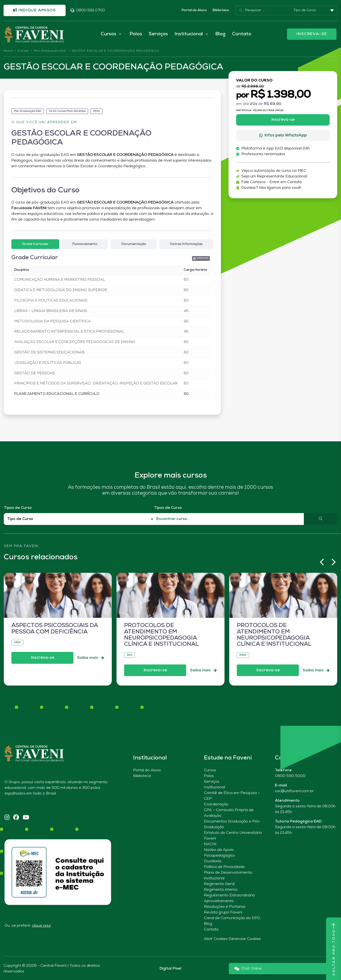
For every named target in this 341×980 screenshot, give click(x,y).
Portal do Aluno (194, 10)
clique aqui (41, 926)
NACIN (210, 844)
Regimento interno (221, 890)
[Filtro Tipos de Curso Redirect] (79, 519)
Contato (242, 34)
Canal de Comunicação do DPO (232, 918)
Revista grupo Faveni (223, 912)
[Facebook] (16, 818)
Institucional (214, 787)
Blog (220, 34)
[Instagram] (7, 818)
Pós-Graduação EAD (50, 51)
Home (8, 51)
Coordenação (216, 804)
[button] (201, 258)
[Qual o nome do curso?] (229, 519)
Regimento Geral (219, 884)
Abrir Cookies (216, 939)
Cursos (23, 51)
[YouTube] (26, 818)
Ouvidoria (213, 861)
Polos (136, 34)
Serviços (158, 34)
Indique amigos (35, 10)
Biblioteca (221, 10)
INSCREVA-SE (312, 34)
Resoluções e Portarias (225, 907)
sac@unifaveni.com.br (294, 791)
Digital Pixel (170, 969)
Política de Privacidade (224, 867)
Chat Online (248, 969)
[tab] (35, 244)
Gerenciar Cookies (245, 939)
